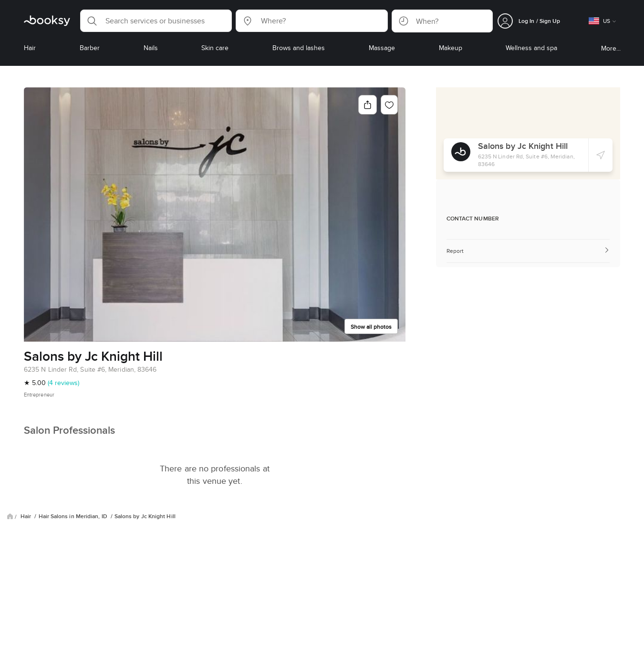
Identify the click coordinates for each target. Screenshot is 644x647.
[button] (156, 21)
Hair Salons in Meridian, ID (74, 516)
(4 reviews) (63, 383)
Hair (26, 516)
